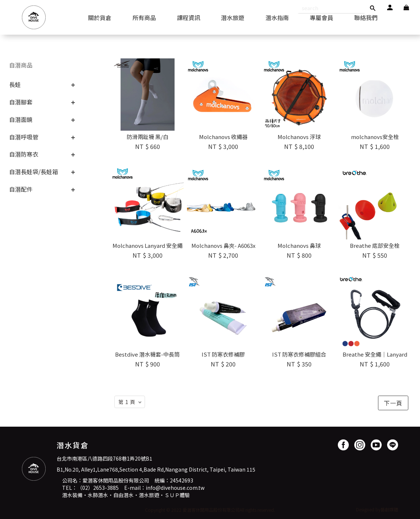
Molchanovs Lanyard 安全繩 (148, 245)
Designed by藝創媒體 (377, 509)
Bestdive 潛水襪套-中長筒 (147, 354)
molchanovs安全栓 (375, 137)
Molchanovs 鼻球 (299, 245)
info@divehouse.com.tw (175, 488)
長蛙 (15, 84)
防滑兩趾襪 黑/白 (148, 137)
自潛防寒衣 (24, 154)
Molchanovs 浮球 (299, 137)
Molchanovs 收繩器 (223, 137)
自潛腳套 (21, 102)
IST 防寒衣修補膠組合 (299, 354)
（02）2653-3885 (98, 488)
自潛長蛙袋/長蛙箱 (34, 172)
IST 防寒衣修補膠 (223, 354)
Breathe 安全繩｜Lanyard (375, 354)
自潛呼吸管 (24, 137)
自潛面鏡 (21, 119)
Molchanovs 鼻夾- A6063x (223, 245)
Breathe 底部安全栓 (375, 245)
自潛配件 (21, 189)
